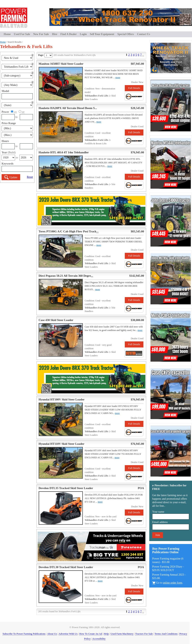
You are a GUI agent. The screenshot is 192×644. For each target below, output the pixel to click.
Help (106, 634)
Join (158, 535)
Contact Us (144, 34)
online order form (173, 583)
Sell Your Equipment (102, 34)
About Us (52, 634)
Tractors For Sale (144, 634)
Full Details (134, 88)
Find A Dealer (69, 34)
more (118, 77)
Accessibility (99, 639)
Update (11, 177)
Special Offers (126, 34)
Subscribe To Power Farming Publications (24, 634)
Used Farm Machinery (122, 634)
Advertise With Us (68, 634)
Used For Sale (22, 34)
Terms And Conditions (166, 634)
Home (7, 34)
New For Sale (41, 34)
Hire (55, 34)
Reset (30, 177)
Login (83, 34)
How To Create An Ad (91, 634)
